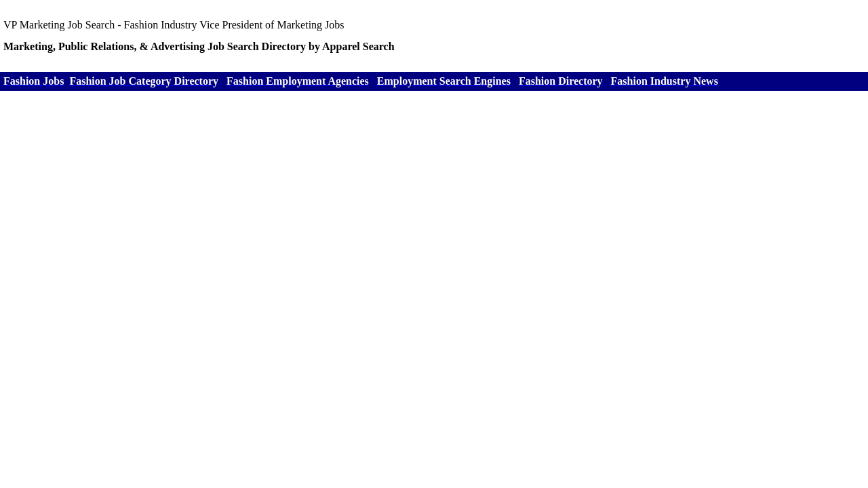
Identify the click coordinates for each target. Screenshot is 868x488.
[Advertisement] (434, 196)
